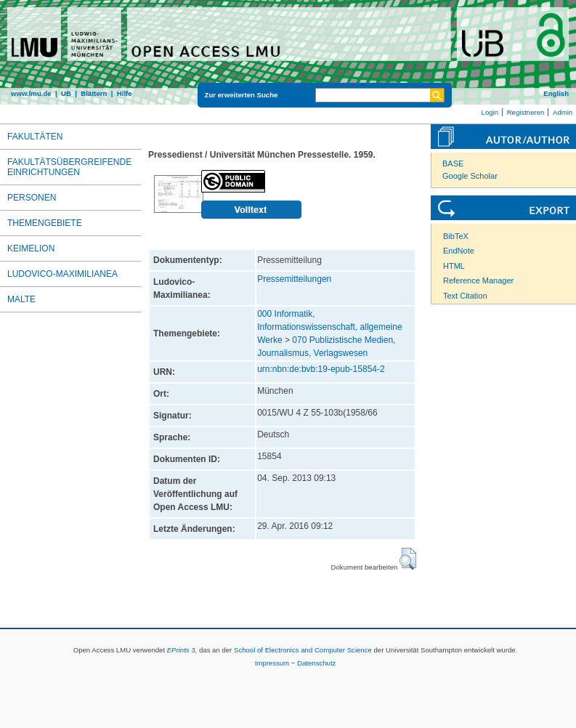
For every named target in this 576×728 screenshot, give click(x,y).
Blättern (94, 93)
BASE (453, 163)
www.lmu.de (31, 93)
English (556, 93)
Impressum (272, 663)
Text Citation (465, 296)
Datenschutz (316, 663)
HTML (454, 266)
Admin (563, 112)
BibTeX (456, 236)
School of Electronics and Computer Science (303, 650)
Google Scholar (470, 176)
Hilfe (125, 93)
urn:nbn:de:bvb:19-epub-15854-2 (321, 369)
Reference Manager (478, 280)
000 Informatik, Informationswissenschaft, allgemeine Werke (329, 327)
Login (490, 112)
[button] (408, 559)
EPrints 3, (182, 650)
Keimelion (31, 248)
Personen (32, 198)
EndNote (459, 251)
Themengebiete (45, 223)
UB (66, 93)
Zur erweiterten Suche (242, 95)
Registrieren (526, 112)
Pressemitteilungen (294, 279)
